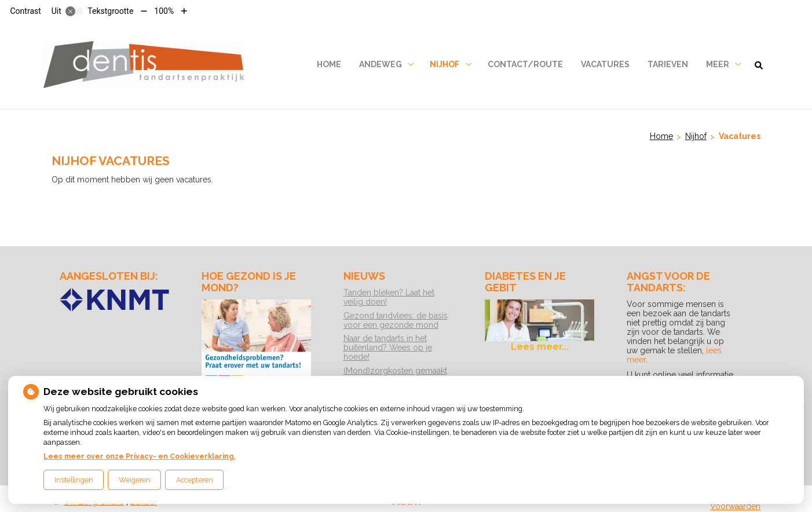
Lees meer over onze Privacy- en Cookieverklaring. (139, 456)
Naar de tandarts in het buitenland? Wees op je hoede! (388, 348)
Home (329, 64)
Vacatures (605, 64)
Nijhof (445, 64)
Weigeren (135, 480)
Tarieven (668, 64)
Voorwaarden (735, 506)
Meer (718, 64)
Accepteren (195, 480)
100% (164, 11)
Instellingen (74, 480)
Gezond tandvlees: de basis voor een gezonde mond (396, 320)
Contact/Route (525, 64)
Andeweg (381, 64)
